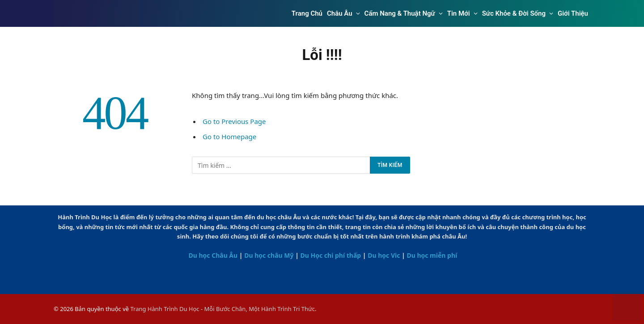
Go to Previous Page (234, 121)
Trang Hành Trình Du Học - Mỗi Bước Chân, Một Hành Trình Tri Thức (222, 309)
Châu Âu (340, 13)
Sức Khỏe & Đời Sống (514, 13)
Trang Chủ (307, 13)
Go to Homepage (229, 136)
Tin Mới (459, 13)
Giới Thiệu (573, 13)
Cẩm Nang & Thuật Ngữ (400, 13)
